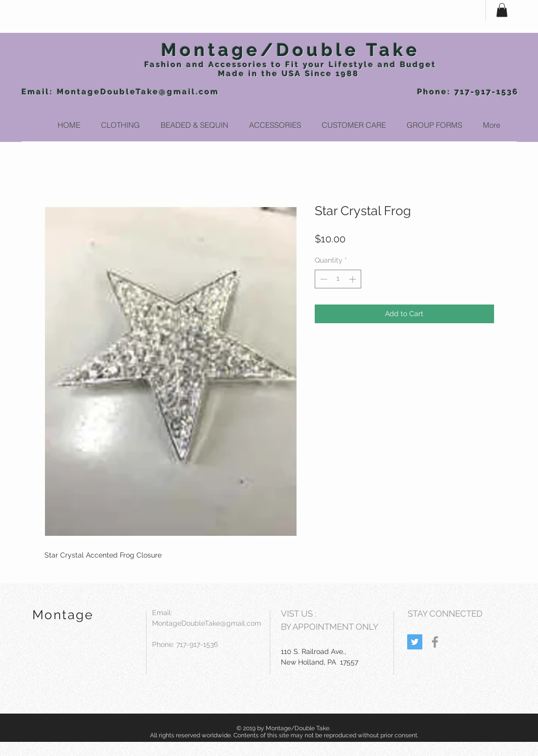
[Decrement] (323, 279)
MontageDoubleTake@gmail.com (138, 92)
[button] (502, 10)
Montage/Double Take (291, 50)
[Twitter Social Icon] (415, 642)
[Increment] (353, 279)
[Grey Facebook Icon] (435, 642)
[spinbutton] (338, 279)
